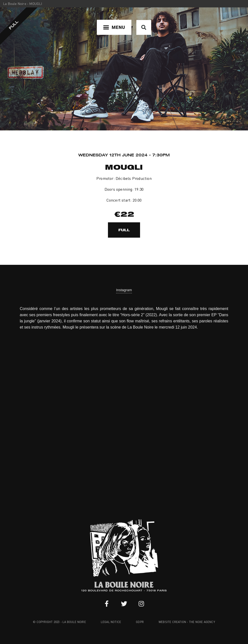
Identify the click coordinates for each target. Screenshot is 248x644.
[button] (114, 27)
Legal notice (111, 622)
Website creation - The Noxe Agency (187, 622)
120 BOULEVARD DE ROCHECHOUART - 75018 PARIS (124, 591)
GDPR (140, 622)
